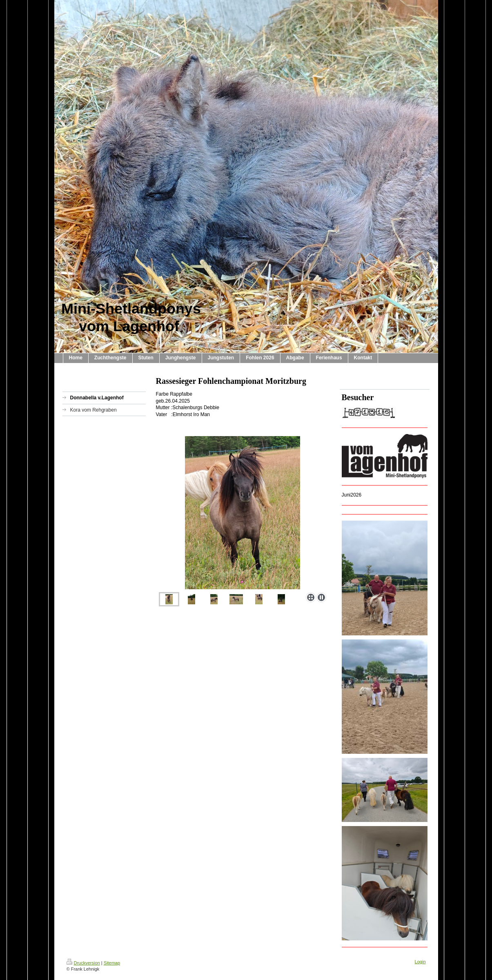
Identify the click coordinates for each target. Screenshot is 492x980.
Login (420, 962)
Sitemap (112, 963)
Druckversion (83, 963)
